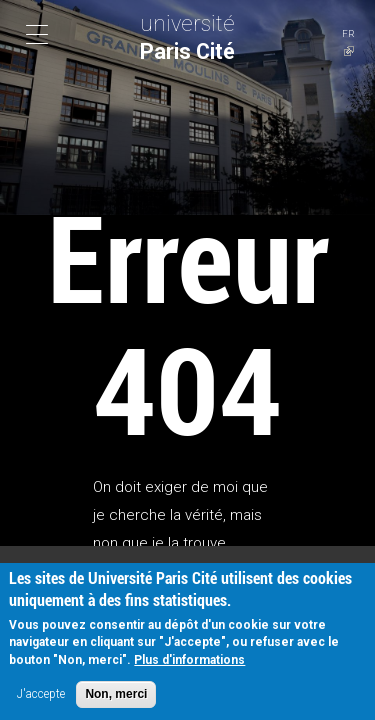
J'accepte (41, 700)
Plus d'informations (189, 666)
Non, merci (116, 700)
